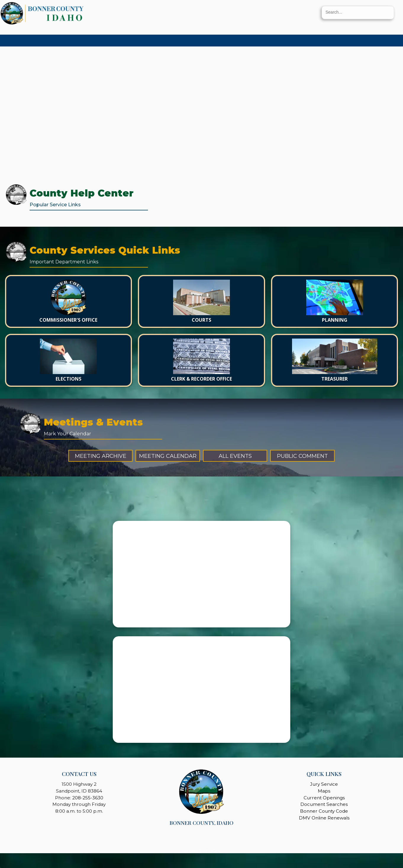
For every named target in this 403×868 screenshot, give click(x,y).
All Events (235, 456)
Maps (324, 791)
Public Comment (302, 456)
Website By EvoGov (202, 851)
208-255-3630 (88, 798)
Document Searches (324, 804)
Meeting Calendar (168, 456)
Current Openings (324, 798)
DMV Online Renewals (324, 818)
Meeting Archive (101, 456)
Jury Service (324, 784)
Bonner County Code (324, 811)
